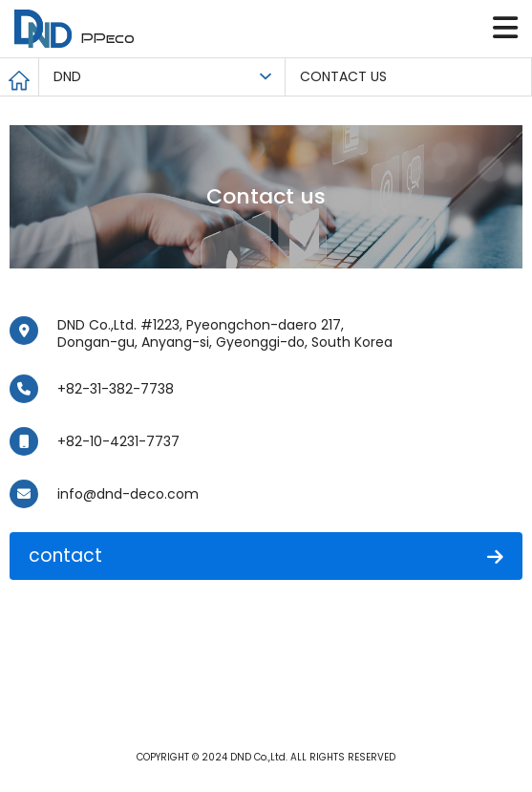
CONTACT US (343, 76)
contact (266, 556)
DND (67, 76)
